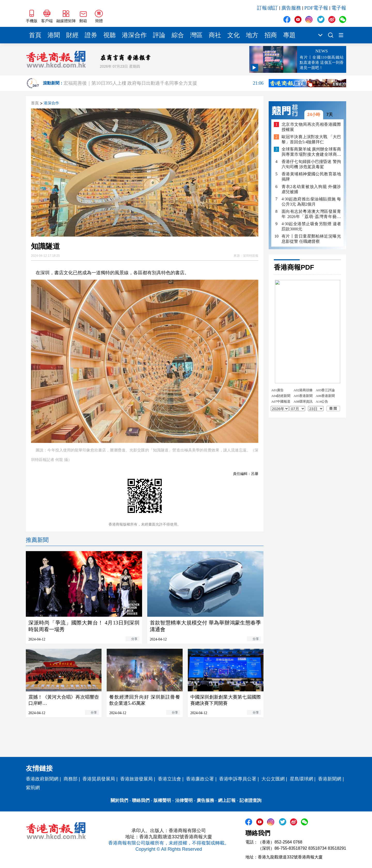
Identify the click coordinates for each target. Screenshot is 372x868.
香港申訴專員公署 (238, 779)
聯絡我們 (141, 800)
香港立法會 (169, 779)
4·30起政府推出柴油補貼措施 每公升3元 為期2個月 (311, 202)
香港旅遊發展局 (136, 779)
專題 (289, 35)
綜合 (178, 35)
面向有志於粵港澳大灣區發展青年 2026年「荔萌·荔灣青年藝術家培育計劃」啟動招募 (311, 214)
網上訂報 (227, 800)
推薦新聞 (37, 540)
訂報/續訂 (268, 8)
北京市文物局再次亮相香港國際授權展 (311, 127)
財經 (72, 35)
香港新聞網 (330, 779)
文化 (234, 35)
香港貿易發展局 (99, 779)
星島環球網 (301, 779)
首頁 (35, 35)
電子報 (339, 8)
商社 (215, 35)
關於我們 (119, 800)
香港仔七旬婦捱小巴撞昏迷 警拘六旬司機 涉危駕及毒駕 (311, 164)
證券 (91, 35)
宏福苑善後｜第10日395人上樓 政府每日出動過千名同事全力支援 (164, 83)
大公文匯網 (273, 779)
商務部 (71, 779)
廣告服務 (291, 8)
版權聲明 (162, 800)
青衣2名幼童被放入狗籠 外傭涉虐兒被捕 (311, 189)
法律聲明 (184, 800)
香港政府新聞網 (42, 779)
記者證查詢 (250, 800)
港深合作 (134, 35)
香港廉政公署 (200, 779)
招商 (271, 35)
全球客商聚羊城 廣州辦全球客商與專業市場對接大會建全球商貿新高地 (311, 152)
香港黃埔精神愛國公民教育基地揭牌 (311, 177)
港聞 (54, 35)
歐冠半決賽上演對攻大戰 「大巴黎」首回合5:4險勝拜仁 (311, 139)
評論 (159, 35)
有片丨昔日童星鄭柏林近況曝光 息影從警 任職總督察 (311, 239)
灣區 (196, 35)
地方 (252, 35)
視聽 (110, 35)
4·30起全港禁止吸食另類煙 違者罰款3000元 (311, 226)
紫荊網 (33, 788)
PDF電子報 (316, 8)
